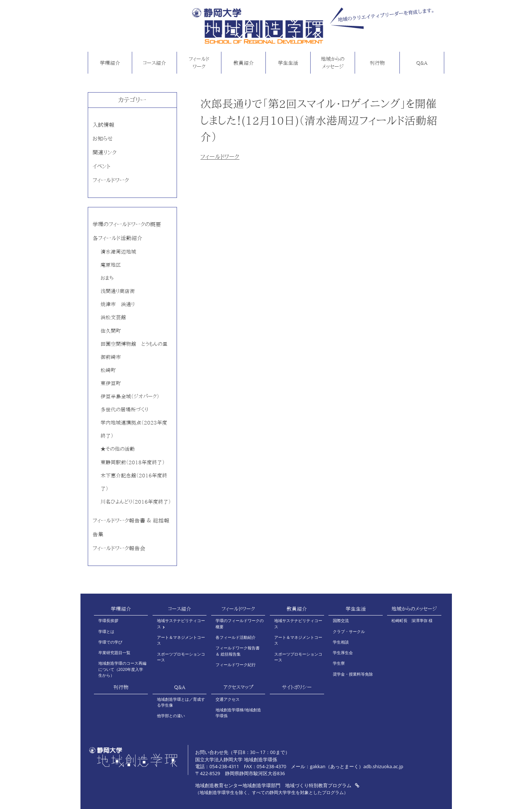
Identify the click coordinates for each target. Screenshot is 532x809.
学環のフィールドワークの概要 (127, 224)
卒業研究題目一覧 (114, 652)
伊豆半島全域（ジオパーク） (130, 396)
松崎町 (108, 370)
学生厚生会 (343, 652)
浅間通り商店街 (118, 291)
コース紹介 (154, 63)
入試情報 (103, 125)
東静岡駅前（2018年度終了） (133, 462)
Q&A (422, 63)
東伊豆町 (111, 383)
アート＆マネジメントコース (181, 640)
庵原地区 (111, 265)
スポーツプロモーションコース (181, 657)
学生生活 (288, 63)
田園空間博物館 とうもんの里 (134, 344)
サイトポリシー (297, 687)
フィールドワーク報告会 (119, 548)
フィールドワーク (199, 63)
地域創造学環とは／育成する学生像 (181, 702)
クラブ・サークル (349, 631)
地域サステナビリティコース (181, 623)
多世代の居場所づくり (124, 409)
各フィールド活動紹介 (117, 238)
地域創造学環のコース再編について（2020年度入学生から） (122, 669)
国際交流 (341, 620)
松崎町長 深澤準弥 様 (412, 620)
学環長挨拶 (108, 620)
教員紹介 (244, 63)
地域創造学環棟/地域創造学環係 (238, 713)
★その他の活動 (118, 449)
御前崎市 (111, 357)
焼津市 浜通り (118, 304)
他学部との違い (171, 716)
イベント (101, 166)
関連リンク (105, 153)
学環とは (106, 631)
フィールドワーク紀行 (236, 665)
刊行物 (377, 63)
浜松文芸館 (113, 317)
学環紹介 (110, 63)
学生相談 (341, 642)
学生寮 (339, 663)
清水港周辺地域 (118, 252)
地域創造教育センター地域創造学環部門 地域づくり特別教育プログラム (277, 785)
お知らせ (103, 139)
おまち (107, 278)
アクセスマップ (238, 687)
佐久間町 (111, 331)
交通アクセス (228, 699)
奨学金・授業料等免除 (353, 674)
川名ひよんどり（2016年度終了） (136, 502)
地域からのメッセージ (333, 63)
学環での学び (110, 642)
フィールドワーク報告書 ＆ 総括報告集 (238, 651)
